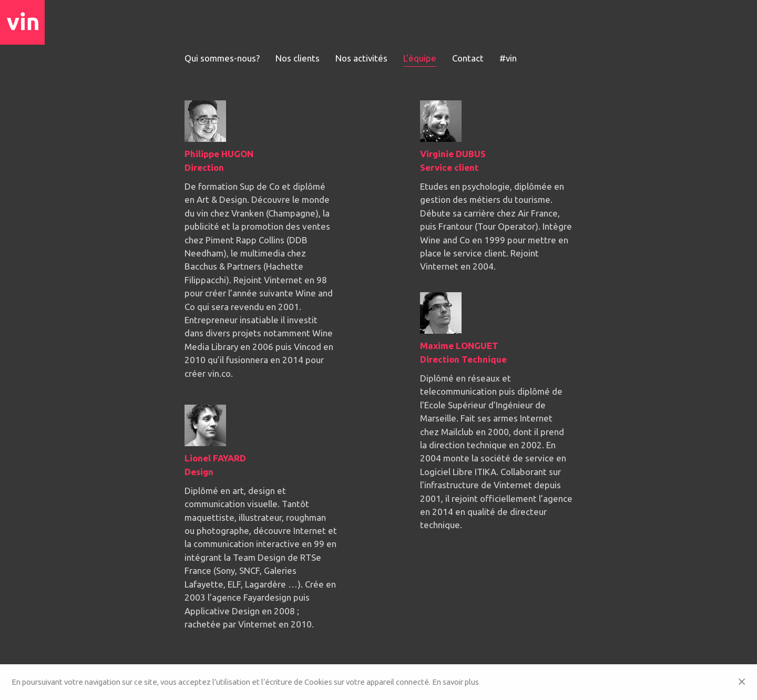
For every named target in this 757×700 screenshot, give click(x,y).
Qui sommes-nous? (222, 58)
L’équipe (420, 58)
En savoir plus (456, 682)
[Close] (742, 682)
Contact (468, 58)
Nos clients (298, 58)
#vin (509, 58)
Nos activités (362, 58)
